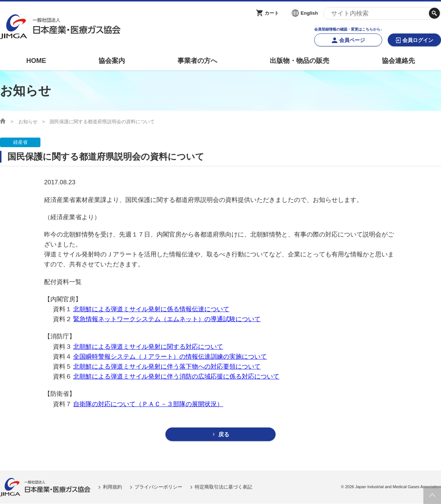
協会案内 (112, 61)
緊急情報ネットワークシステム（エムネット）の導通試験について (167, 319)
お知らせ (28, 122)
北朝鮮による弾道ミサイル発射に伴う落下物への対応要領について (167, 367)
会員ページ (352, 40)
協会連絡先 (398, 61)
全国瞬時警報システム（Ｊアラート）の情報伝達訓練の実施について (170, 357)
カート (272, 13)
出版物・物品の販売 (300, 61)
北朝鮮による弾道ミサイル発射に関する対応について (148, 347)
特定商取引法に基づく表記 (223, 487)
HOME (36, 61)
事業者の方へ (197, 61)
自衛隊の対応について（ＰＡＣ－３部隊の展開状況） (148, 404)
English (309, 13)
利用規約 (112, 487)
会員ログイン (418, 40)
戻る (224, 435)
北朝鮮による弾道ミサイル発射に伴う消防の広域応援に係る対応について (176, 377)
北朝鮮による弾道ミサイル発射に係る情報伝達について (151, 309)
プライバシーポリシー (158, 487)
